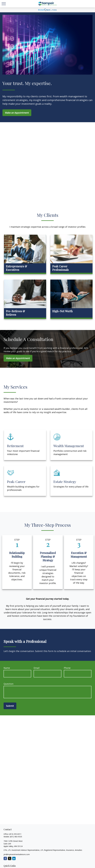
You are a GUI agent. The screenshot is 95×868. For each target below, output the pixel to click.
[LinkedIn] (14, 858)
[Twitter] (10, 858)
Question (8, 684)
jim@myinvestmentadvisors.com (17, 854)
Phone (67, 668)
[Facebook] (5, 858)
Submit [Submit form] (10, 706)
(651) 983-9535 (16, 837)
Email (37, 668)
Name (7, 668)
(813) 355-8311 (15, 834)
